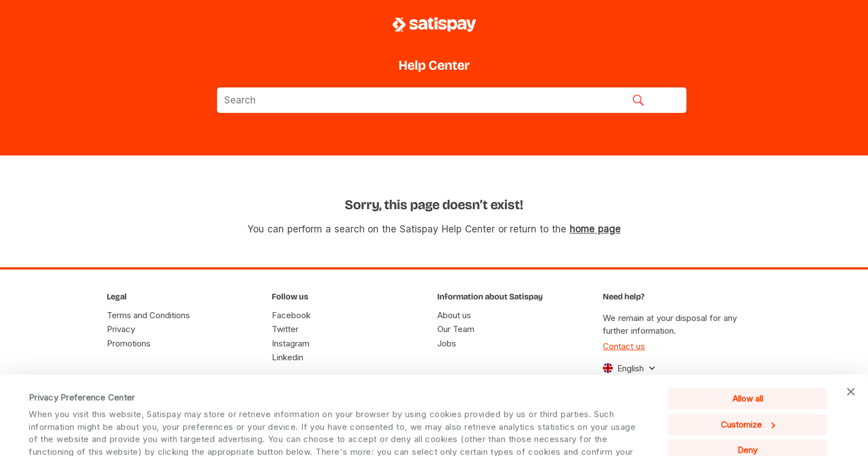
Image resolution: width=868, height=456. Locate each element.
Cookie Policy (568, 427)
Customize (748, 351)
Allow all (748, 325)
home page (595, 229)
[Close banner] (851, 318)
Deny (747, 377)
